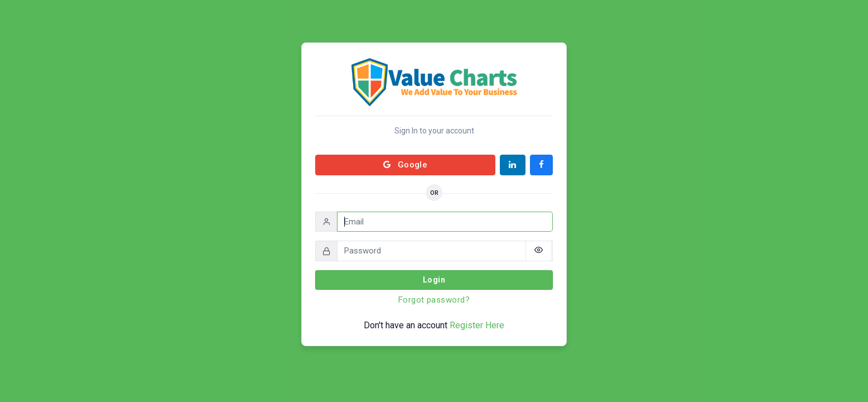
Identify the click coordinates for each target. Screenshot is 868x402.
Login (434, 280)
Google (406, 165)
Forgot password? (434, 300)
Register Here (477, 325)
